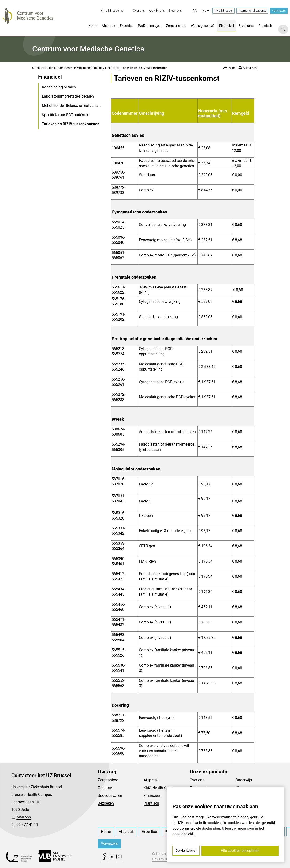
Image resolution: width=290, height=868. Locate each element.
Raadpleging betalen (59, 87)
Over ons (197, 780)
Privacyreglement (166, 859)
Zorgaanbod (108, 780)
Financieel (112, 68)
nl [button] (206, 10)
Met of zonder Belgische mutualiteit (71, 105)
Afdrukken (250, 68)
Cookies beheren (186, 851)
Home (52, 68)
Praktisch (151, 803)
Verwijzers (279, 10)
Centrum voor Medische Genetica (80, 68)
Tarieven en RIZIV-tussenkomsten (144, 68)
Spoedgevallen (110, 795)
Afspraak (151, 780)
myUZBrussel (223, 10)
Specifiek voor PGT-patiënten (66, 115)
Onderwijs (244, 780)
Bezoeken (106, 803)
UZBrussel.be (112, 11)
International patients (252, 10)
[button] (194, 11)
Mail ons (24, 817)
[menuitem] (139, 11)
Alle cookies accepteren (240, 850)
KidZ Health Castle (159, 788)
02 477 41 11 (27, 825)
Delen (232, 68)
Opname (105, 788)
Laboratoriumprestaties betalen (68, 96)
